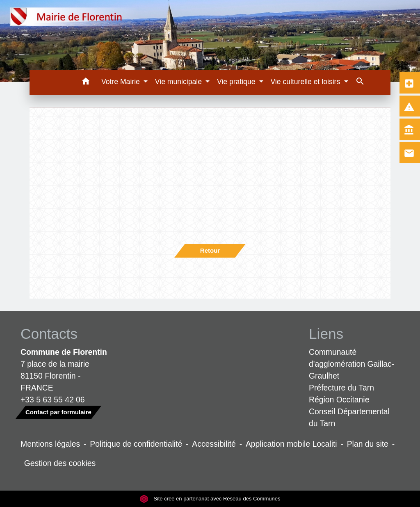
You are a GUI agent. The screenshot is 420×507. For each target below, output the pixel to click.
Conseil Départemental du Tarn (349, 417)
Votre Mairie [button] (122, 82)
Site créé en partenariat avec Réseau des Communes (210, 499)
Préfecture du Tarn (341, 388)
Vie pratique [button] (237, 82)
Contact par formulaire (58, 412)
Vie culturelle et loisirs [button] (306, 82)
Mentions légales (50, 444)
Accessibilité (214, 444)
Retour (210, 250)
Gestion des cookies (60, 463)
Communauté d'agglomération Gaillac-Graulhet (352, 364)
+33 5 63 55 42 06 (53, 400)
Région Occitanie (339, 400)
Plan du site (368, 444)
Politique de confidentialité (136, 444)
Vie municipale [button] (179, 82)
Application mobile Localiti (291, 444)
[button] (86, 83)
